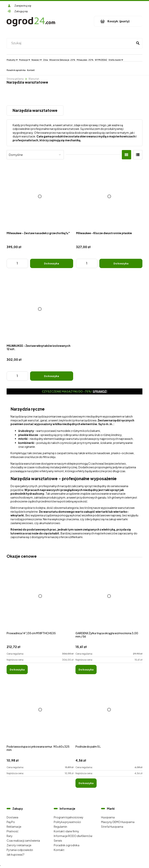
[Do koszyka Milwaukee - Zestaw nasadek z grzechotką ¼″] (52, 263)
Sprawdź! (100, 391)
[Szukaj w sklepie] (71, 43)
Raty (10, 836)
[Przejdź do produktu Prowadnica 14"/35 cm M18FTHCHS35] (40, 600)
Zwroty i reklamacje (19, 845)
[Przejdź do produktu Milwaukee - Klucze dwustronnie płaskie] (109, 196)
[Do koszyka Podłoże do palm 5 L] (86, 783)
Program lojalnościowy (69, 817)
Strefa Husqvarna (112, 827)
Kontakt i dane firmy (66, 831)
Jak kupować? (16, 854)
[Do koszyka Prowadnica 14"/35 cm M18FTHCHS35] (17, 670)
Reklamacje (14, 827)
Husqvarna (108, 817)
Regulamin (60, 827)
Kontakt (59, 850)
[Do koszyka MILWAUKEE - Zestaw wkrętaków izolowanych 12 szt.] (52, 376)
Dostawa (12, 817)
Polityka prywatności (67, 822)
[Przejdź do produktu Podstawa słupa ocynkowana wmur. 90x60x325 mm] (40, 714)
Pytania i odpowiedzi (20, 850)
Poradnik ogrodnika (67, 845)
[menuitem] (12, 60)
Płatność (13, 831)
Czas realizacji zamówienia (23, 840)
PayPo (11, 822)
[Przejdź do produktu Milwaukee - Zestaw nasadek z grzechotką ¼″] (40, 196)
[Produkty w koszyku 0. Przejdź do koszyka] (118, 21)
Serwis (58, 840)
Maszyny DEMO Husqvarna (118, 822)
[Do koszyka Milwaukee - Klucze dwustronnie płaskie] (121, 263)
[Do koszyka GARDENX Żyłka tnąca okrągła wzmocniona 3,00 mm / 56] (86, 670)
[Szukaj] (138, 43)
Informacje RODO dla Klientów (73, 836)
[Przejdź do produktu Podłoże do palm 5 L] (109, 714)
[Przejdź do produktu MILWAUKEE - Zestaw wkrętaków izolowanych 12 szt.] (40, 309)
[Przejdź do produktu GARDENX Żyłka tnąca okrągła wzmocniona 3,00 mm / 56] (109, 600)
